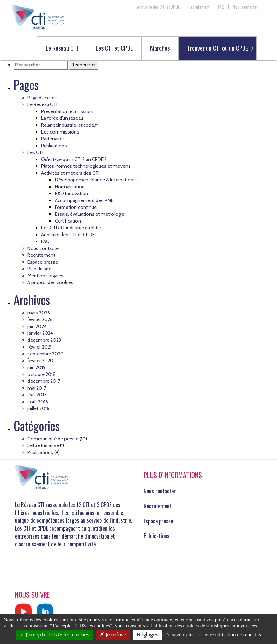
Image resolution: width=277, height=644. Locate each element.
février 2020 (40, 361)
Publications (54, 146)
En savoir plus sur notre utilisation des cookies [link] (213, 635)
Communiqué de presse (53, 439)
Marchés (160, 48)
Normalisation (70, 187)
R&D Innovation (71, 193)
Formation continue (76, 207)
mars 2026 (39, 313)
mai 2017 (37, 388)
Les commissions (60, 132)
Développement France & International (96, 180)
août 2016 (38, 402)
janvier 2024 (40, 333)
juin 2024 (37, 326)
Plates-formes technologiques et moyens (86, 166)
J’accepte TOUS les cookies (55, 635)
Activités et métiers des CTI (70, 173)
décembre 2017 (44, 381)
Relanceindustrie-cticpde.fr (70, 125)
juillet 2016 (38, 408)
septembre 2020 (46, 354)
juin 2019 (37, 367)
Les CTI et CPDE (114, 48)
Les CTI (35, 152)
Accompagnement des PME (84, 200)
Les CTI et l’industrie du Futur (71, 228)
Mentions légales (45, 276)
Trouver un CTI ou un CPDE (218, 48)
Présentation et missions (68, 111)
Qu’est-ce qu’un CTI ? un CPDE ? (74, 159)
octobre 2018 (41, 374)
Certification (68, 221)
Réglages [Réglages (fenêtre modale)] (148, 635)
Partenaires (53, 139)
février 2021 (39, 347)
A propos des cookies (50, 282)
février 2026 (40, 319)
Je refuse (113, 635)
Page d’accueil (42, 98)
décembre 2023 (44, 340)
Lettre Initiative (43, 445)
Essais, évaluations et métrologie (90, 214)
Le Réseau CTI (62, 48)
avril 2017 (37, 395)
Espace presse (43, 262)
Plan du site (39, 269)
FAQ (221, 7)
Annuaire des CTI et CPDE (158, 7)
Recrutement (199, 7)
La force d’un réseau (62, 118)
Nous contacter (245, 7)
